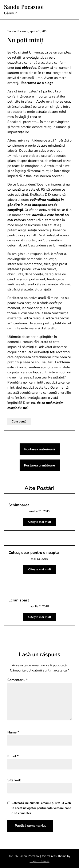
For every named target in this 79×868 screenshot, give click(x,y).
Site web (14, 780)
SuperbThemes (40, 861)
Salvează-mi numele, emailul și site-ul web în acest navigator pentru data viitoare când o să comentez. (41, 808)
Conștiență (19, 422)
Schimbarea (19, 505)
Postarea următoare (39, 465)
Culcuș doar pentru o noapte (34, 553)
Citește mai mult (40, 522)
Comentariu (17, 680)
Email (13, 756)
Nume (13, 732)
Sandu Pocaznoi (24, 7)
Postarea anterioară (40, 449)
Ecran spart (19, 600)
